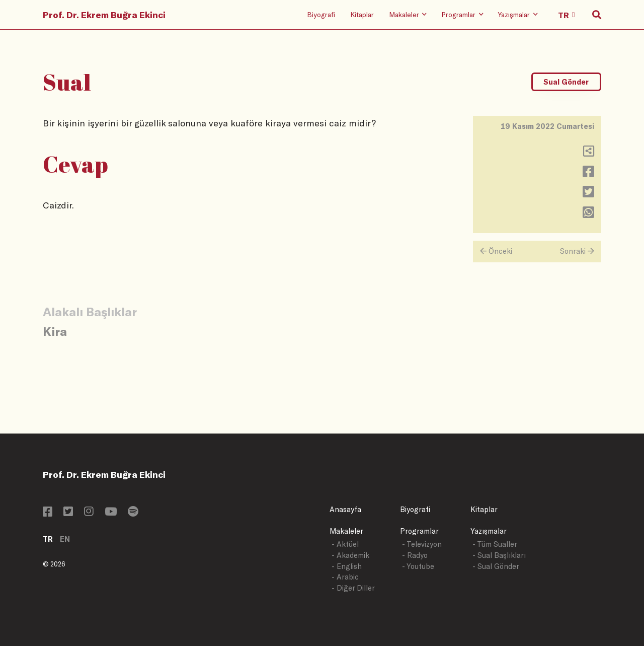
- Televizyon (422, 544)
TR (48, 539)
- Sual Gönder (496, 566)
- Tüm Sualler (495, 544)
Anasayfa (345, 509)
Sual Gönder (566, 82)
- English (347, 566)
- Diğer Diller (353, 588)
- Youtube (418, 566)
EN (65, 539)
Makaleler (346, 531)
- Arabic (345, 577)
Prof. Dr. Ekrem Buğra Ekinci (104, 15)
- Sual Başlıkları (499, 555)
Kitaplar (362, 14)
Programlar (419, 531)
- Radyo (415, 555)
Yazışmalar (489, 531)
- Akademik (350, 555)
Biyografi (321, 14)
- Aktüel (345, 544)
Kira (55, 331)
